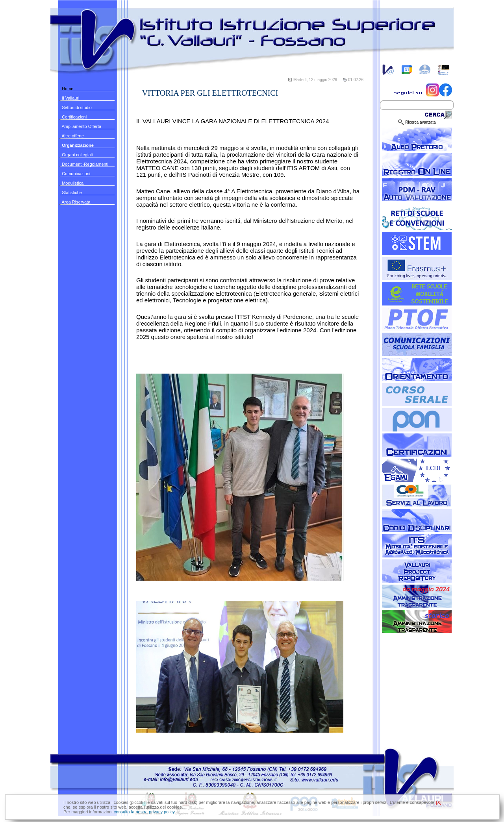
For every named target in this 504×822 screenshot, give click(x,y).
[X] (439, 802)
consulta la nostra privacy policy (144, 812)
